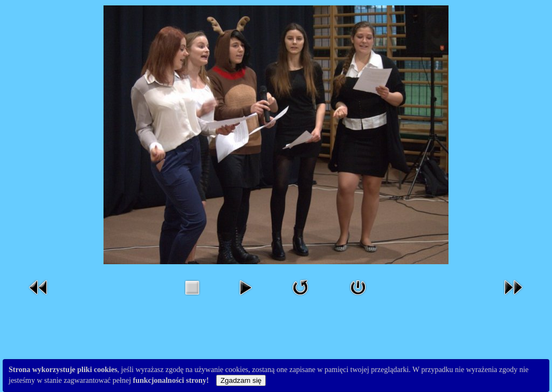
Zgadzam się (241, 380)
